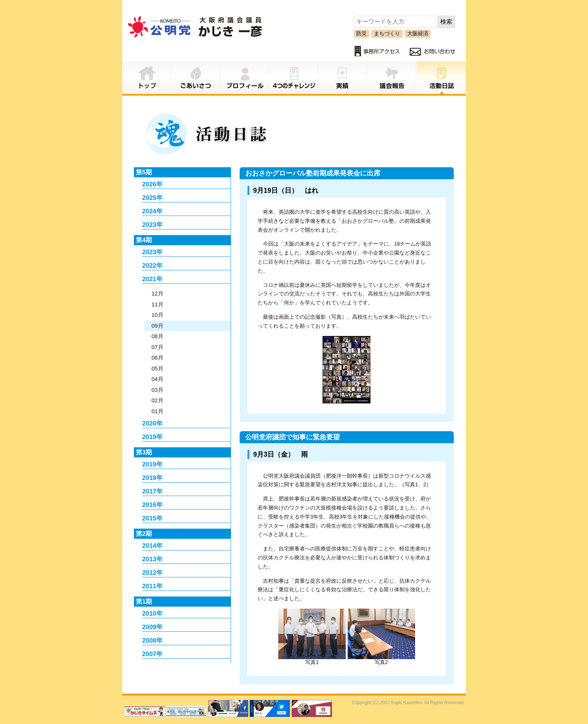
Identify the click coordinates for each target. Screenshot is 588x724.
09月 (157, 326)
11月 (157, 304)
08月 (157, 336)
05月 (157, 368)
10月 (157, 315)
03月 (157, 390)
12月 (157, 293)
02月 (157, 400)
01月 (157, 411)
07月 (157, 347)
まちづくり (387, 33)
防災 (361, 33)
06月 (157, 358)
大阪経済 (418, 33)
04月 (157, 379)
